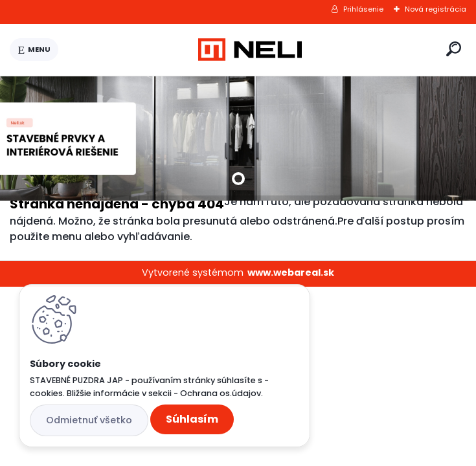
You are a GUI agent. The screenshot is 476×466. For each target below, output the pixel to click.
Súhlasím (192, 419)
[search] (454, 49)
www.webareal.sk (291, 272)
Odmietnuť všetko (89, 420)
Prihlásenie (363, 9)
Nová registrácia (436, 9)
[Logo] (250, 50)
